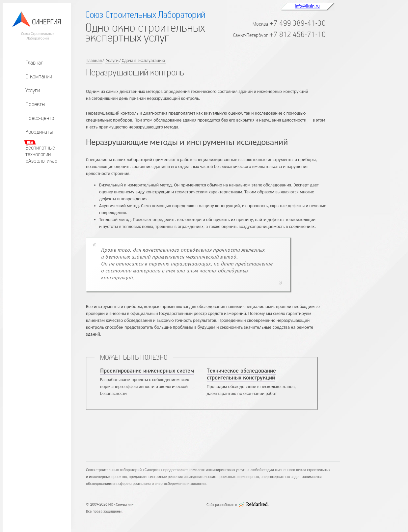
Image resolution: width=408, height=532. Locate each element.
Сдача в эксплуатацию (143, 60)
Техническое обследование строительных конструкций (241, 374)
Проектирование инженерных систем (147, 371)
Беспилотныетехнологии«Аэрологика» (41, 154)
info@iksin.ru (307, 6)
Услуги (33, 90)
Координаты (39, 132)
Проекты (35, 104)
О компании (39, 76)
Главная (34, 63)
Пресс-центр (40, 118)
